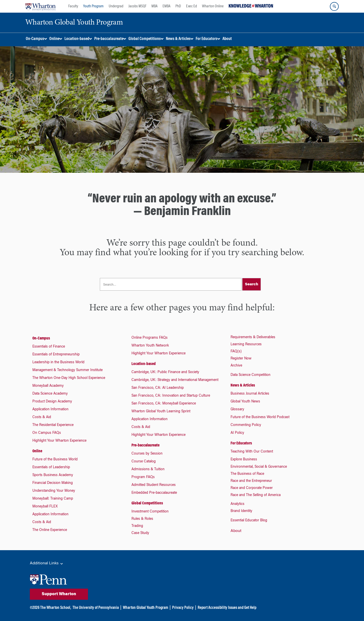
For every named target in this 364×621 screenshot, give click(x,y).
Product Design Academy (52, 402)
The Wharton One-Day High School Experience (69, 378)
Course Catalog (144, 462)
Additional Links (47, 564)
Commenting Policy (246, 425)
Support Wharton (59, 594)
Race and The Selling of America (256, 495)
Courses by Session (147, 454)
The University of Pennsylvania (96, 608)
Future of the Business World (55, 460)
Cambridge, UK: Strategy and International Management (175, 380)
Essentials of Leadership (51, 467)
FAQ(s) (236, 352)
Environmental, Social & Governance (259, 467)
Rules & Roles (142, 519)
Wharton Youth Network (150, 346)
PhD (178, 6)
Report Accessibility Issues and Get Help (227, 608)
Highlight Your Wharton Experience (59, 441)
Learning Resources (246, 345)
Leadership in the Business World (58, 362)
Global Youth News (245, 402)
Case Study (140, 533)
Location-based (144, 364)
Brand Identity (241, 511)
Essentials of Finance (49, 347)
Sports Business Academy (53, 475)
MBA (154, 6)
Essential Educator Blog (249, 521)
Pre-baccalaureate (145, 445)
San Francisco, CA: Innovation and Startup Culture (171, 396)
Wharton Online (213, 6)
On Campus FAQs (47, 433)
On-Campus (41, 338)
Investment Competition (150, 512)
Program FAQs (143, 477)
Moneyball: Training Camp (53, 499)
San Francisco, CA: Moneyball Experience (164, 404)
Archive (236, 366)
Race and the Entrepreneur (251, 481)
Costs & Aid (42, 417)
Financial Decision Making (53, 483)
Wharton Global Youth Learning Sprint (161, 412)
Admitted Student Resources (154, 485)
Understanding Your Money (54, 491)
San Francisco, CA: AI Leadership (158, 388)
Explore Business (244, 460)
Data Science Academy (50, 394)
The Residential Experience (53, 425)
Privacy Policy (183, 608)
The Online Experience (50, 530)
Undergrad (116, 6)
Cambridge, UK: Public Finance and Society (165, 372)
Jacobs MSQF (137, 6)
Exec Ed (191, 6)
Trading (137, 526)
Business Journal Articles (250, 394)
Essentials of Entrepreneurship (56, 355)
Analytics (237, 504)
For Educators (241, 443)
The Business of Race (247, 474)
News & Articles (243, 386)
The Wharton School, (56, 608)
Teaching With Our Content (252, 452)
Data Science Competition (251, 375)
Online (37, 451)
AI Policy (237, 433)
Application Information (50, 410)
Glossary (237, 410)
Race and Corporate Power (252, 488)
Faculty (73, 6)
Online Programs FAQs (150, 338)
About (236, 531)
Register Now (241, 359)
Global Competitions (147, 503)
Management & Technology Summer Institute (67, 370)
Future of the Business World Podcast (260, 417)
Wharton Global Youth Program (145, 608)
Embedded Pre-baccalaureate (154, 493)
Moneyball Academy (48, 386)
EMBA (166, 6)
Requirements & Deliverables (253, 337)
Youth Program (93, 6)
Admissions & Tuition (148, 469)
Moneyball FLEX (45, 507)
